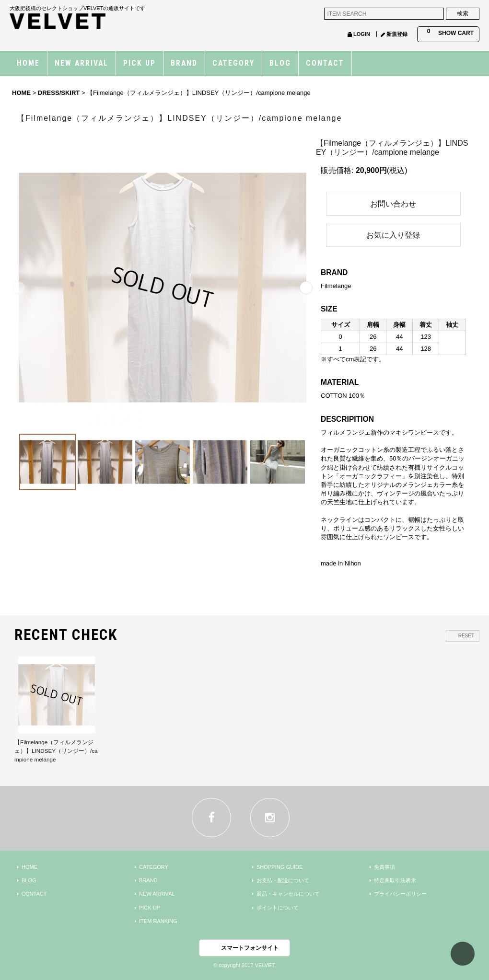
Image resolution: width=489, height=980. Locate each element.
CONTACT (34, 894)
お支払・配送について (283, 880)
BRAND (148, 880)
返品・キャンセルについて (288, 894)
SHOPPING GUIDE (279, 867)
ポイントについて (278, 908)
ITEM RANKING (158, 921)
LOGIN (362, 34)
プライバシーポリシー (400, 894)
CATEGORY (154, 867)
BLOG (29, 880)
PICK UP (150, 908)
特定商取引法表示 (395, 880)
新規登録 (397, 34)
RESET (466, 636)
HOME (29, 867)
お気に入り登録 (393, 235)
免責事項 (384, 867)
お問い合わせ (393, 204)
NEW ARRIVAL (157, 894)
